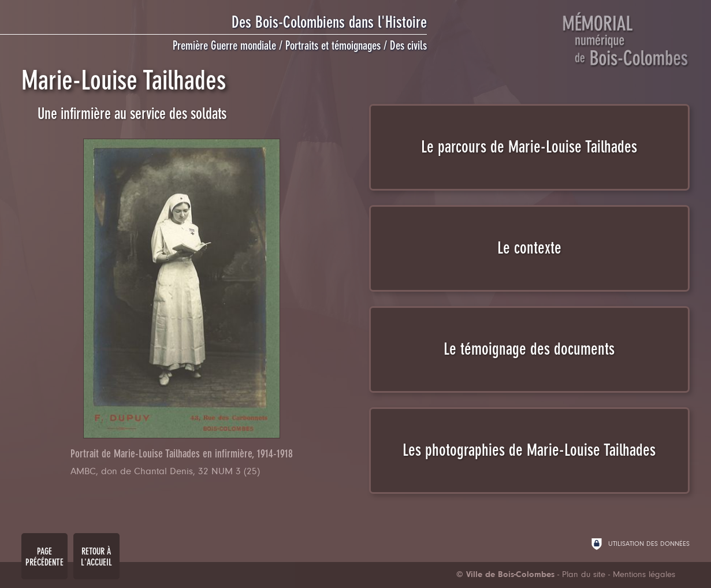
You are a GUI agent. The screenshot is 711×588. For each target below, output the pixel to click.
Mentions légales (644, 575)
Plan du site (584, 575)
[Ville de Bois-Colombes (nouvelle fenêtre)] (505, 575)
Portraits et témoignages (333, 46)
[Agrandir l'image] (182, 289)
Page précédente (44, 557)
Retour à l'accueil (96, 557)
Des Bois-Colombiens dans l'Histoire (329, 22)
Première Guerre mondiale (224, 46)
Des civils (408, 46)
